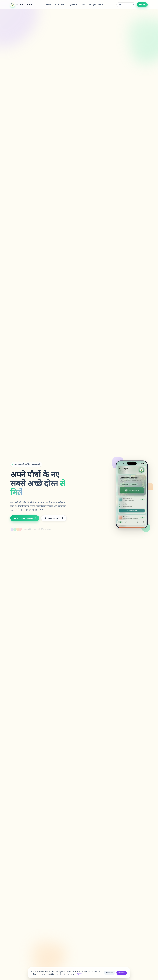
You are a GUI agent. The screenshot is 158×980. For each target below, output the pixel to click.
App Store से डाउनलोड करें (25, 520)
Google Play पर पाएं (54, 520)
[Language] (126, 5)
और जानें (79, 974)
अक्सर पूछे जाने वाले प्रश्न (96, 5)
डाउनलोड (142, 5)
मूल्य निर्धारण (73, 5)
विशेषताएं (48, 5)
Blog (83, 5)
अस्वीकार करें (109, 973)
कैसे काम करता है (60, 5)
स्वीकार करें (122, 973)
